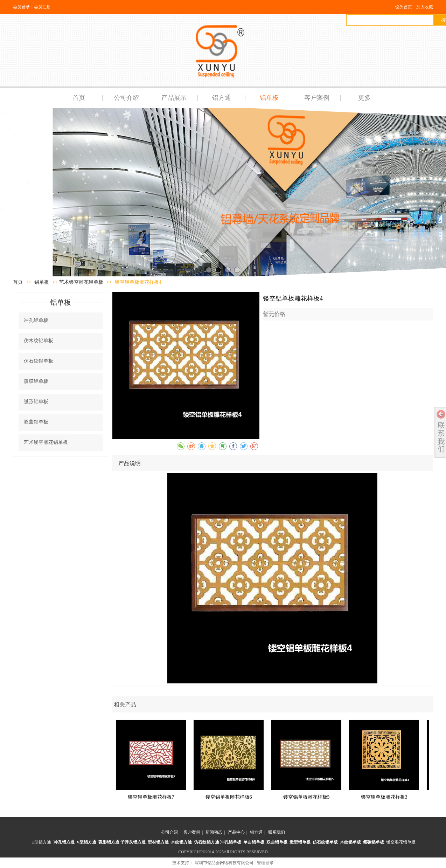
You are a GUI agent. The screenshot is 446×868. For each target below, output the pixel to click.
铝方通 (256, 832)
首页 (18, 282)
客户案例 (192, 832)
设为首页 (404, 7)
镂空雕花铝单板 (401, 842)
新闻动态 (214, 832)
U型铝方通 (41, 842)
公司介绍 (169, 832)
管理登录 (265, 863)
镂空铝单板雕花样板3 (384, 797)
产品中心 (236, 832)
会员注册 (42, 7)
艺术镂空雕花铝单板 (81, 282)
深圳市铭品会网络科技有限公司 (224, 863)
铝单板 (42, 282)
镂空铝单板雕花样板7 (151, 797)
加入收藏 (425, 7)
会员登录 (21, 7)
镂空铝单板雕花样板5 (306, 797)
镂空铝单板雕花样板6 (229, 797)
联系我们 (277, 832)
